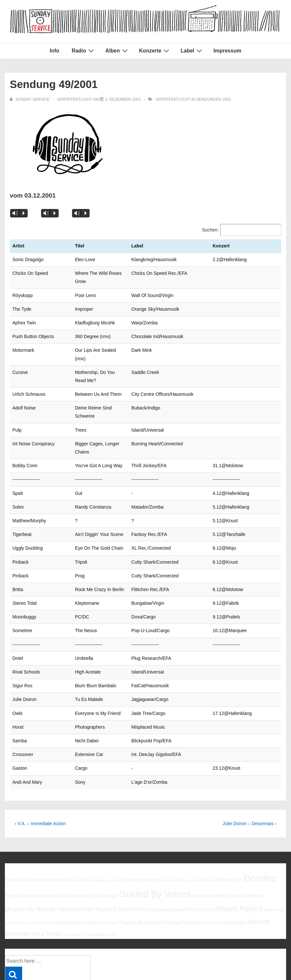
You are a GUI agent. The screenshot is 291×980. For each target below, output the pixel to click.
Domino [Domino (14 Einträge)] (260, 837)
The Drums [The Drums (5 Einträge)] (109, 882)
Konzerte (155, 51)
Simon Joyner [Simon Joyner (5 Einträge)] (30, 882)
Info (55, 51)
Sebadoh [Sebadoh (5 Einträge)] (12, 882)
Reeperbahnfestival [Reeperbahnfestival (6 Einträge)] (164, 869)
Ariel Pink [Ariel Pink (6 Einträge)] (56, 839)
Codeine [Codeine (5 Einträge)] (113, 839)
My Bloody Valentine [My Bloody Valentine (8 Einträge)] (54, 868)
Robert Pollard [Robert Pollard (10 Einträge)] (239, 868)
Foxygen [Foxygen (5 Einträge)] (72, 855)
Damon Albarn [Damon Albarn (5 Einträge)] (203, 839)
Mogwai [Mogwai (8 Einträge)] (15, 868)
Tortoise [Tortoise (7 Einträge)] (172, 881)
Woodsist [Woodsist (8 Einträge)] (17, 892)
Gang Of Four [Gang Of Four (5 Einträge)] (90, 855)
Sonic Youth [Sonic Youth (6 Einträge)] (54, 882)
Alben (117, 51)
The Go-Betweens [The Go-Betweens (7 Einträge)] (140, 881)
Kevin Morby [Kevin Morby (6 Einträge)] (216, 854)
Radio (84, 51)
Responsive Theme (264, 960)
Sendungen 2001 (214, 99)
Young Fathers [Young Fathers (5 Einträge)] (72, 893)
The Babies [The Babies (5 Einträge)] (90, 882)
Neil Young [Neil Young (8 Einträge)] (97, 868)
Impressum (227, 51)
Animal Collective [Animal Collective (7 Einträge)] (25, 839)
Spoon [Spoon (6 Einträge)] (74, 882)
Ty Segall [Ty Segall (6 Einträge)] (191, 882)
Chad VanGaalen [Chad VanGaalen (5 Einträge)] (93, 839)
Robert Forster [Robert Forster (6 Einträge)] (199, 869)
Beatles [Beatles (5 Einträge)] (73, 839)
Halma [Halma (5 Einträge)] (197, 855)
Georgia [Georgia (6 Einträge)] (110, 854)
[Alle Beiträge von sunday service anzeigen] (30, 99)
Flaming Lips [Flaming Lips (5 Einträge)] (54, 855)
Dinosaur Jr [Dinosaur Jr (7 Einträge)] (229, 839)
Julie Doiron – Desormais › (249, 782)
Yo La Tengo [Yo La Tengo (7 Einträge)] (45, 893)
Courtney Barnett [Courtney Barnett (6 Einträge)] (138, 839)
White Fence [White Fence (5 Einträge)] (211, 882)
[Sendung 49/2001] (123, 99)
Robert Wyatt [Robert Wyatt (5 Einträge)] (274, 869)
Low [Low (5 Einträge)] (233, 855)
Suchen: (210, 230)
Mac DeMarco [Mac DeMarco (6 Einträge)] (251, 854)
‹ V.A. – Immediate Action (40, 782)
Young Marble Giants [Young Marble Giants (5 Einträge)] (101, 893)
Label (192, 51)
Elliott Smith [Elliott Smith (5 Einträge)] (34, 855)
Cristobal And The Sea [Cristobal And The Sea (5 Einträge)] (174, 839)
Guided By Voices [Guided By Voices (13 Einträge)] (155, 853)
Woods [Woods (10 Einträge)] (259, 881)
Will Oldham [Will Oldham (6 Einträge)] (234, 882)
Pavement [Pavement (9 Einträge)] (128, 868)
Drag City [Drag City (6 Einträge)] (14, 854)
